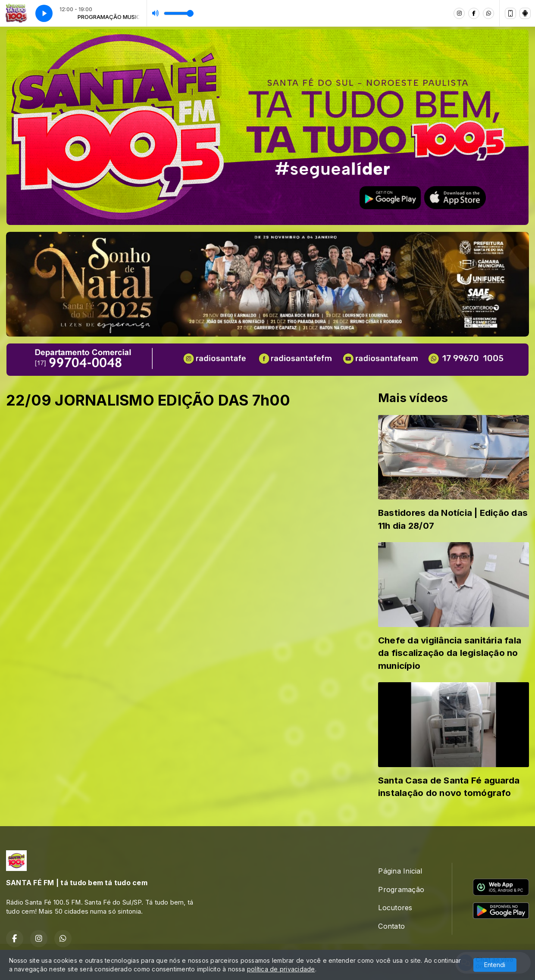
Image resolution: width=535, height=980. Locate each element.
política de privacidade (281, 969)
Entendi (495, 965)
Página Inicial (400, 871)
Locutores (395, 908)
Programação (401, 889)
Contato (391, 926)
